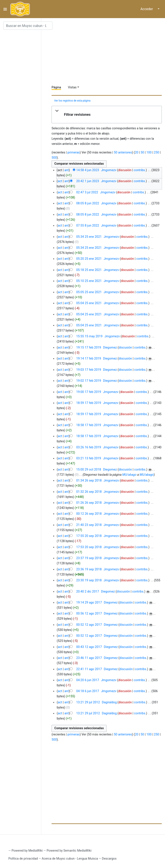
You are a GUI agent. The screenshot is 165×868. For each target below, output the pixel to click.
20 (137, 152)
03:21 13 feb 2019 (89, 458)
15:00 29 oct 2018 (89, 470)
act (60, 181)
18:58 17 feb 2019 (89, 425)
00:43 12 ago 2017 (89, 647)
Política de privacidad (23, 859)
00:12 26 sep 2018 (89, 514)
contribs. (140, 170)
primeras (74, 152)
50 (142, 152)
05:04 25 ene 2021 (89, 303)
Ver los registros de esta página (72, 101)
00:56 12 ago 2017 (89, 614)
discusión (125, 170)
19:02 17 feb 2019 (89, 381)
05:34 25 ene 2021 (89, 237)
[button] (107, 115)
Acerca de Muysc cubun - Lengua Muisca (70, 859)
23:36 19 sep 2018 (89, 569)
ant (67, 170)
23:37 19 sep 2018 (89, 558)
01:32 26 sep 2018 (89, 492)
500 (54, 158)
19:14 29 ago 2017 (89, 603)
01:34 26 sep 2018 (89, 481)
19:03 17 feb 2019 (89, 370)
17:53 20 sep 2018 (89, 547)
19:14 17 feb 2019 (89, 359)
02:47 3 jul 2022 (87, 192)
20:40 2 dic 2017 (88, 592)
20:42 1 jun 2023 (88, 181)
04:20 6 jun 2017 (88, 680)
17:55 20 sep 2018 (89, 536)
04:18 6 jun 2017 (88, 691)
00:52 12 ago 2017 (89, 625)
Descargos (109, 859)
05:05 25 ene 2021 (89, 292)
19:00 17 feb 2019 (89, 392)
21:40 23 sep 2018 (89, 525)
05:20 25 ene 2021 (89, 259)
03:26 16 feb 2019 (89, 447)
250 (156, 152)
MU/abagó (147, 475)
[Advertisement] (108, 52)
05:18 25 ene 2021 (89, 270)
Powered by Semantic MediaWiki (69, 851)
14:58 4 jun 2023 (88, 170)
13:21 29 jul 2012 (88, 702)
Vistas (72, 87)
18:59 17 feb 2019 (89, 403)
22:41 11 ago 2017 (89, 669)
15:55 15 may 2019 (89, 336)
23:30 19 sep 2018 (89, 580)
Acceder (147, 9)
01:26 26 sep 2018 (89, 503)
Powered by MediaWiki (27, 851)
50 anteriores (123, 152)
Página (56, 87)
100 (149, 152)
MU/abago (129, 475)
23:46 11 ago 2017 (89, 658)
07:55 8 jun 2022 (88, 226)
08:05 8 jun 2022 (88, 203)
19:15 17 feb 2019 (89, 348)
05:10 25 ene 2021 (89, 281)
